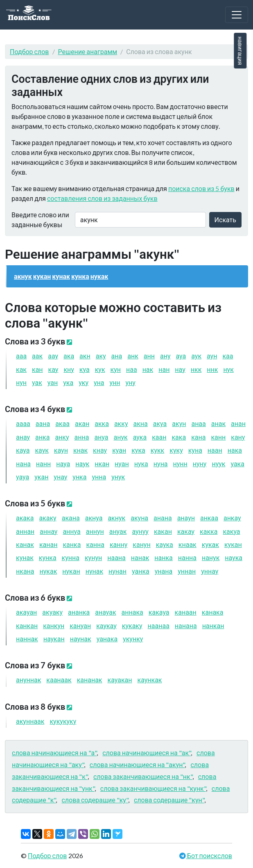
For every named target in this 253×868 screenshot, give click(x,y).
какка (209, 531)
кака (179, 437)
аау (53, 356)
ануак (118, 531)
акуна (139, 518)
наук (82, 464)
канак (25, 544)
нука (141, 464)
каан (159, 437)
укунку (133, 639)
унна (99, 477)
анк (133, 356)
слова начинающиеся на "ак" (147, 753)
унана (164, 571)
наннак (27, 639)
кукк (158, 450)
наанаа (159, 625)
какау (186, 531)
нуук (218, 464)
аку (101, 356)
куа (85, 369)
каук (42, 450)
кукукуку (63, 721)
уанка (141, 571)
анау (23, 437)
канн (218, 437)
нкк (196, 369)
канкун (54, 625)
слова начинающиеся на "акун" (137, 764)
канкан (27, 625)
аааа (23, 423)
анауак (105, 612)
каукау (106, 625)
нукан (71, 571)
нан (164, 369)
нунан (117, 571)
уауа (23, 477)
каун (61, 450)
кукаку (132, 625)
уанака (107, 639)
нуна (161, 464)
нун (21, 382)
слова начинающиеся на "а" (54, 753)
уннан (187, 571)
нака (235, 450)
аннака (132, 612)
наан (215, 450)
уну (130, 382)
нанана (186, 625)
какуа (231, 531)
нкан (102, 464)
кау (53, 369)
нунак (94, 571)
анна (82, 437)
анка (42, 437)
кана (198, 437)
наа (132, 369)
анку (62, 437)
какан (163, 531)
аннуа (71, 531)
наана (116, 557)
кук (100, 369)
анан (238, 423)
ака (69, 356)
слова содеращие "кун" (169, 800)
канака (213, 612)
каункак (149, 680)
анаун (186, 518)
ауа (181, 356)
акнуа (94, 518)
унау (60, 477)
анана (163, 518)
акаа (62, 423)
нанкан (213, 625)
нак (148, 369)
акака (25, 518)
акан (82, 423)
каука (165, 544)
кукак (210, 544)
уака (237, 464)
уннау (210, 571)
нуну (200, 464)
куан (119, 450)
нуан (122, 464)
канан (49, 544)
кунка (80, 276)
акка (102, 423)
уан (53, 382)
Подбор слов (29, 51)
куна (195, 450)
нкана (25, 571)
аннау (49, 531)
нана (23, 464)
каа (228, 356)
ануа (101, 437)
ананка (79, 612)
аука (140, 437)
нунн (180, 464)
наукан (54, 639)
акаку (47, 518)
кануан (80, 625)
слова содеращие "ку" (95, 800)
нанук (211, 557)
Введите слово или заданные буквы (40, 220)
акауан (26, 612)
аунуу (140, 531)
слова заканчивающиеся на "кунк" (153, 788)
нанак (140, 557)
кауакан (120, 680)
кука (138, 450)
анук (120, 437)
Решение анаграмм (88, 51)
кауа (23, 450)
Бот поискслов (209, 855)
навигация (240, 51)
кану (238, 437)
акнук (23, 276)
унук (118, 477)
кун (116, 369)
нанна (187, 557)
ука (68, 382)
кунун (93, 557)
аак (37, 356)
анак (218, 423)
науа (63, 464)
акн (85, 356)
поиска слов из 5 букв (201, 188)
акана (71, 518)
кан (37, 369)
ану (165, 356)
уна (99, 382)
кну (69, 369)
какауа (159, 612)
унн (115, 382)
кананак (90, 680)
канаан (186, 612)
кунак (61, 276)
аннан (25, 531)
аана (43, 423)
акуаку (52, 612)
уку (84, 382)
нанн (43, 464)
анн (149, 356)
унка (79, 477)
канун (141, 544)
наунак (81, 639)
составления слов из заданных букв (102, 198)
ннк (212, 369)
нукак (99, 276)
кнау (100, 450)
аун (212, 356)
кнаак (187, 544)
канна (95, 544)
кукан (42, 276)
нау (180, 369)
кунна (71, 557)
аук (196, 356)
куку (176, 450)
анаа (198, 423)
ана (117, 356)
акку (121, 423)
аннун (95, 531)
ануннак (28, 680)
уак (37, 382)
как (21, 369)
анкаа (209, 518)
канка (72, 544)
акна (140, 423)
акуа (160, 423)
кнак (80, 450)
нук (228, 369)
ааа (21, 356)
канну (119, 544)
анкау (232, 518)
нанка (164, 557)
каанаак (59, 680)
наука (234, 557)
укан (41, 477)
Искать (225, 220)
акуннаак (30, 721)
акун (179, 423)
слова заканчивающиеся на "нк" (143, 776)
